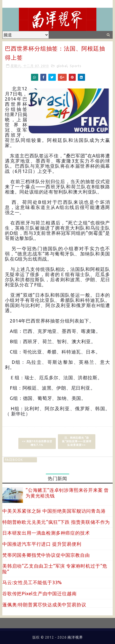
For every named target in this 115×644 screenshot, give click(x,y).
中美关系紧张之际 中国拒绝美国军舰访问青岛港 (54, 511)
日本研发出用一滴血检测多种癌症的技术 (46, 533)
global (62, 66)
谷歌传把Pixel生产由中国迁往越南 (39, 593)
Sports (76, 66)
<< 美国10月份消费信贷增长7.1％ (37, 443)
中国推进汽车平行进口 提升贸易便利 (42, 544)
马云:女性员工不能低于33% (32, 582)
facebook (14, 460)
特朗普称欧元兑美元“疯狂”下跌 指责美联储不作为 (56, 522)
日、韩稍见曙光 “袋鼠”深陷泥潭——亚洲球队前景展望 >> (77, 441)
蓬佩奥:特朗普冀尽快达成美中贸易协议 (44, 605)
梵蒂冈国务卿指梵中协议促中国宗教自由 (46, 555)
